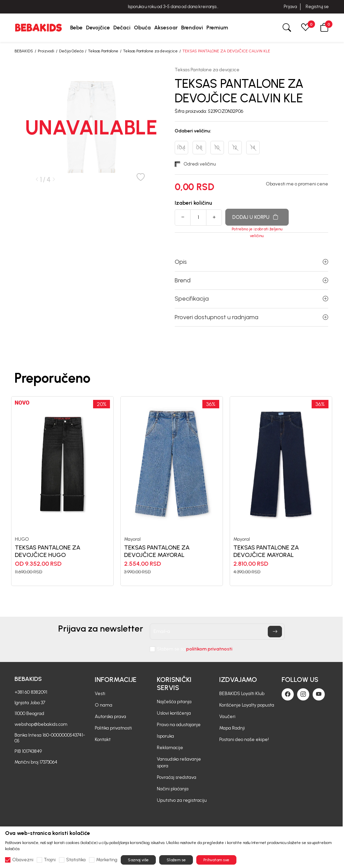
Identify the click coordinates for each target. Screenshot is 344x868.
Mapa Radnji (232, 728)
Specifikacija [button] (251, 299)
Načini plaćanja (173, 789)
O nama (104, 705)
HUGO (22, 539)
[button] (324, 28)
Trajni (50, 860)
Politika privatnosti (113, 728)
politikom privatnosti (209, 649)
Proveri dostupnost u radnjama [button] (251, 317)
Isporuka (165, 736)
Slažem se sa (195, 649)
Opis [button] (251, 262)
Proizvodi (46, 51)
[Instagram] (303, 694)
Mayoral (132, 539)
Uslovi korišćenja (174, 713)
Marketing (107, 860)
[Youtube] (319, 694)
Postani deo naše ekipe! (244, 739)
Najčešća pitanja (174, 702)
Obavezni (23, 860)
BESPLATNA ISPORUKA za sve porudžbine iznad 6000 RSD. (172, 7)
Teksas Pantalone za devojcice (150, 51)
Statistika (76, 860)
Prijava (290, 7)
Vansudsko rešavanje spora (179, 762)
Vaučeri (227, 717)
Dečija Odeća (71, 51)
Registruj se (317, 7)
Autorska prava (110, 717)
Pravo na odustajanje (179, 725)
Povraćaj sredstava (177, 777)
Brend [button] (251, 280)
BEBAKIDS (24, 51)
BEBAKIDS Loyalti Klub (242, 694)
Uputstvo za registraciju (182, 800)
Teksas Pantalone (103, 51)
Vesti (100, 694)
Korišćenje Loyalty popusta (247, 705)
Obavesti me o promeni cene (297, 184)
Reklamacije (170, 748)
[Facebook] (288, 694)
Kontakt (103, 739)
